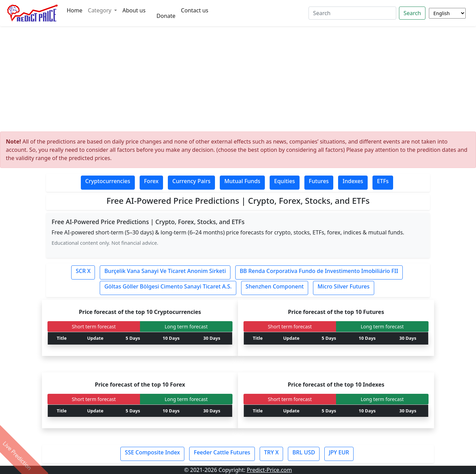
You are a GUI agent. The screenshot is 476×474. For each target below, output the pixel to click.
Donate (166, 16)
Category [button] (100, 10)
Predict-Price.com (269, 470)
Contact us (195, 10)
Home (75, 10)
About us (134, 10)
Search (412, 13)
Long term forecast (186, 326)
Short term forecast (94, 326)
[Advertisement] (238, 81)
